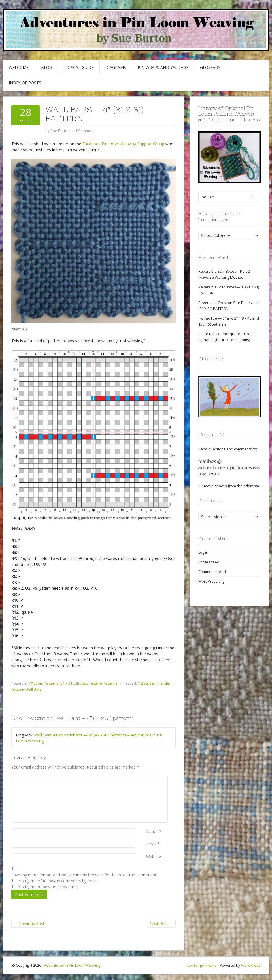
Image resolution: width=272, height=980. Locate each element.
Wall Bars (34, 689)
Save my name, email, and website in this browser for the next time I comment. (84, 875)
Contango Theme (202, 965)
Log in (203, 552)
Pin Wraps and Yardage (163, 67)
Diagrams (116, 67)
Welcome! (19, 67)
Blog (47, 67)
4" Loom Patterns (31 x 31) (51, 683)
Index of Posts (25, 83)
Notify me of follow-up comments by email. (58, 881)
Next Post (161, 923)
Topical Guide (79, 67)
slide (165, 683)
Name (152, 831)
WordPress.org (211, 581)
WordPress (251, 965)
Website (154, 856)
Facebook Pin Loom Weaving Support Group (123, 144)
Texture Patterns (103, 683)
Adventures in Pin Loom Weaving (72, 965)
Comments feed (212, 572)
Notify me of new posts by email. (49, 887)
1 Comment (85, 131)
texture (18, 689)
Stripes (81, 683)
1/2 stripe (146, 683)
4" (157, 683)
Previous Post (29, 923)
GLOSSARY (210, 67)
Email (151, 844)
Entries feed (209, 562)
